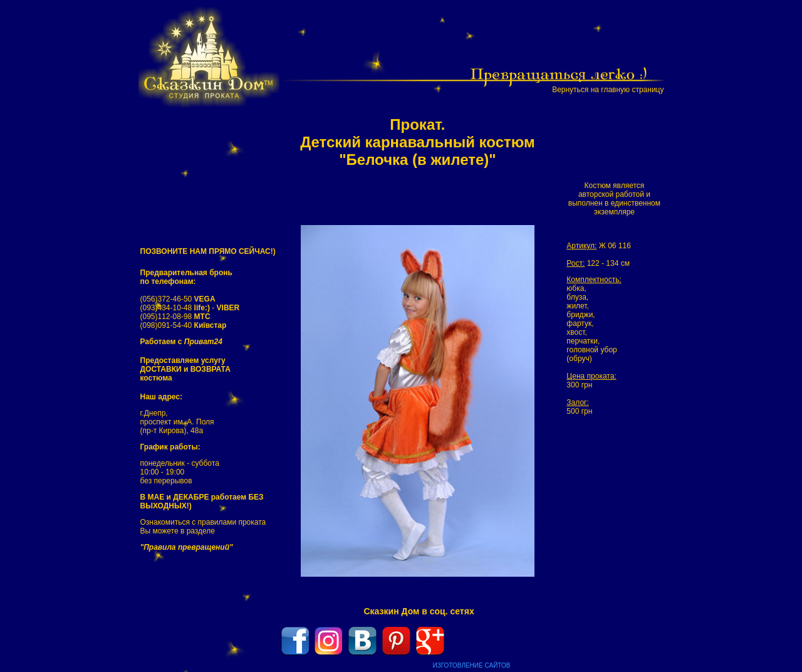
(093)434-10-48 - (190, 308)
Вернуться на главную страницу (608, 90)
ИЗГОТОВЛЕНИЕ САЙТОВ (472, 665)
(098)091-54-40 (184, 325)
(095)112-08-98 (175, 317)
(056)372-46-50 (178, 299)
